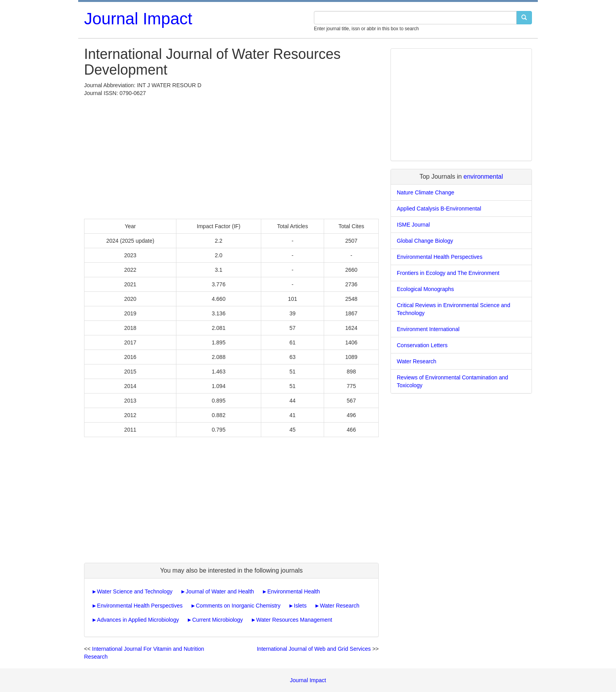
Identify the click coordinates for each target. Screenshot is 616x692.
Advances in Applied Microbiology (138, 620)
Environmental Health (293, 591)
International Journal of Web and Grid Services (314, 649)
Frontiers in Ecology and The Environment (448, 273)
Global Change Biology (425, 241)
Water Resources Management (294, 620)
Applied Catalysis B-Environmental (439, 209)
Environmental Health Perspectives (140, 606)
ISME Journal (413, 225)
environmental (483, 177)
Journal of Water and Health (220, 591)
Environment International (428, 329)
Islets (300, 606)
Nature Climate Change (425, 192)
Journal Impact (138, 19)
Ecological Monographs (425, 289)
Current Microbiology (217, 620)
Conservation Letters (422, 345)
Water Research (340, 606)
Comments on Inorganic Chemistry (238, 606)
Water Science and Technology (135, 591)
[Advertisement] (231, 156)
